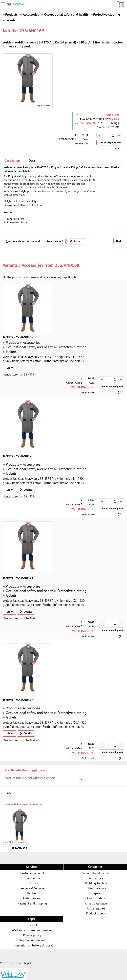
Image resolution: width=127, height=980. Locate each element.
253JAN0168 (67, 265)
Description (12, 161)
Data (32, 161)
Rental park (96, 878)
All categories (96, 908)
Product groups (96, 913)
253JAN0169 (19, 848)
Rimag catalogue (96, 903)
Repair (96, 893)
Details (25, 490)
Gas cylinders (96, 898)
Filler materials (96, 888)
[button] (119, 135)
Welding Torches (96, 883)
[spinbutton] (106, 136)
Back (119, 241)
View (10, 368)
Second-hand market (96, 873)
